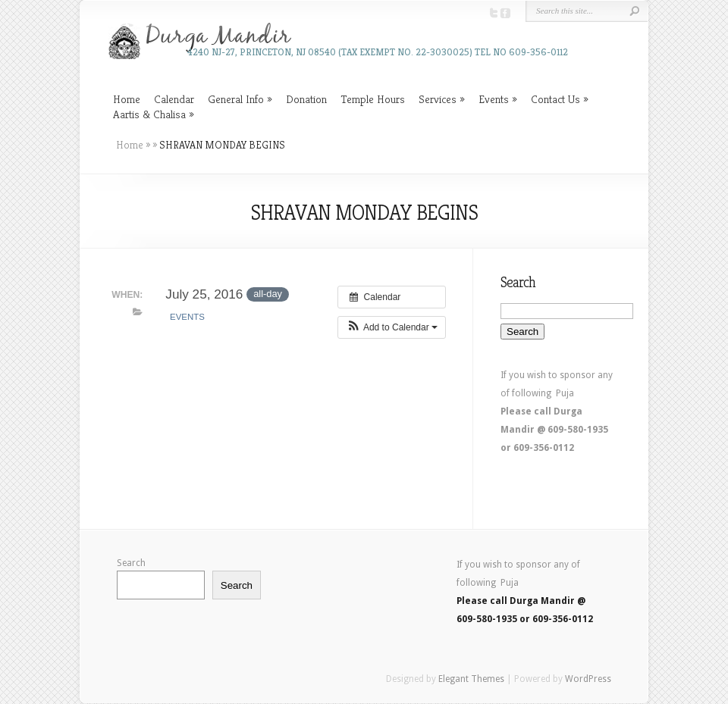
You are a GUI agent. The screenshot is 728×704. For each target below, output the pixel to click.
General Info (236, 99)
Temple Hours (373, 99)
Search (131, 563)
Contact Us (555, 99)
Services (438, 99)
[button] (392, 327)
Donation (306, 99)
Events (494, 99)
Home (127, 99)
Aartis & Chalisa (149, 114)
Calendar (174, 99)
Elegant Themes (471, 679)
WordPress (588, 679)
